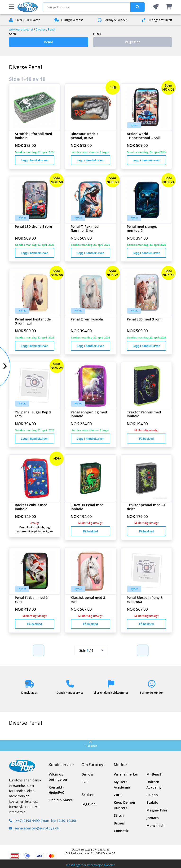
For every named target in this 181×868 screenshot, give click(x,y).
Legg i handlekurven (35, 160)
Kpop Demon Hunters (124, 805)
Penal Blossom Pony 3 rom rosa (145, 600)
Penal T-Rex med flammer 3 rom (85, 229)
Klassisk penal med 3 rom (88, 600)
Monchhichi (156, 826)
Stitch (119, 815)
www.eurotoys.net (21, 29)
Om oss (88, 774)
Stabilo (152, 802)
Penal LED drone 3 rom (33, 227)
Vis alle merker (126, 774)
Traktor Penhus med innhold (144, 414)
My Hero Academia (122, 784)
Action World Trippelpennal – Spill (144, 136)
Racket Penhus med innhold (31, 507)
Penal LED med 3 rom (144, 319)
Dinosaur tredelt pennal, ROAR (84, 136)
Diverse (41, 29)
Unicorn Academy (154, 784)
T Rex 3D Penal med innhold (87, 507)
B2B (84, 782)
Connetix (121, 831)
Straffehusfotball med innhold (33, 136)
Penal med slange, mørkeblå (142, 229)
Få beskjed (146, 439)
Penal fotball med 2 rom (31, 600)
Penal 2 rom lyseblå (87, 319)
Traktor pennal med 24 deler (146, 507)
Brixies (119, 823)
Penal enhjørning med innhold (89, 414)
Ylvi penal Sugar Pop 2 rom (33, 414)
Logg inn (88, 804)
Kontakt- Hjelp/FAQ (57, 790)
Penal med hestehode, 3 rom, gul (33, 321)
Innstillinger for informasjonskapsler (90, 865)
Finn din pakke (61, 800)
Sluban (152, 795)
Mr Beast (154, 774)
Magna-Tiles (157, 810)
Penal (52, 29)
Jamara (153, 818)
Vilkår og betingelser (58, 777)
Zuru (118, 795)
